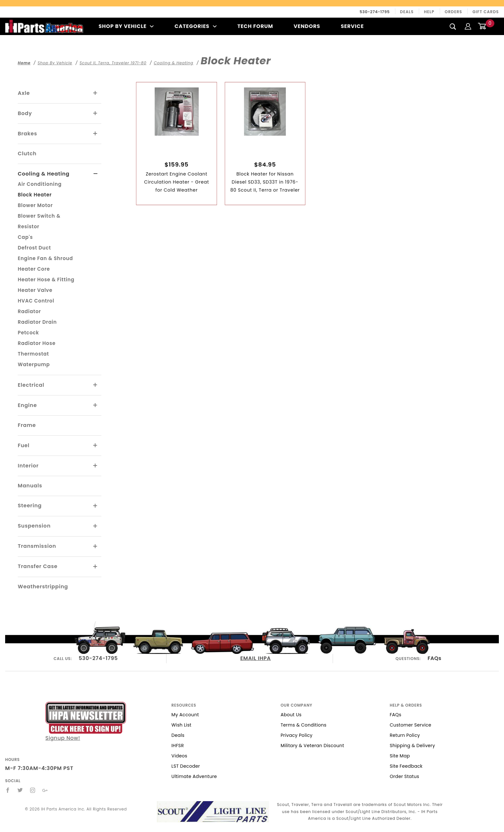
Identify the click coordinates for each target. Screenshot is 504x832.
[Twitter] (20, 790)
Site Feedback (406, 766)
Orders (454, 12)
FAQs (434, 658)
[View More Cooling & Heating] (96, 174)
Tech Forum (255, 26)
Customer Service (410, 725)
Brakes (27, 134)
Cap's (25, 237)
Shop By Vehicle (126, 26)
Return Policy (405, 735)
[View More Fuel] (95, 446)
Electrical (31, 385)
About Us (291, 715)
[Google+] (45, 790)
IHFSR (178, 746)
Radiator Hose (36, 343)
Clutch (27, 154)
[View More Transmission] (95, 547)
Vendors (307, 26)
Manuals (30, 486)
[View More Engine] (95, 405)
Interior (28, 466)
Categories (196, 26)
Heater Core (34, 269)
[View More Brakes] (95, 134)
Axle (24, 93)
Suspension (34, 526)
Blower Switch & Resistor (39, 221)
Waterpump (34, 364)
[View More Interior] (95, 466)
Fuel (24, 445)
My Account (185, 715)
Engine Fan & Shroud (45, 258)
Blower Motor (35, 205)
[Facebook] (8, 790)
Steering (30, 506)
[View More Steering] (95, 506)
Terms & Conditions (304, 725)
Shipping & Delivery (412, 746)
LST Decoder (186, 766)
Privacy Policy (297, 735)
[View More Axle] (95, 93)
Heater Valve (35, 290)
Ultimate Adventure (194, 776)
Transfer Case (38, 566)
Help (429, 12)
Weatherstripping (43, 587)
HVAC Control (36, 301)
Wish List (181, 725)
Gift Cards (486, 12)
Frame (27, 425)
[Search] (453, 26)
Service (352, 26)
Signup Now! (86, 722)
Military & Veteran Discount (312, 746)
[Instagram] (33, 790)
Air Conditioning (40, 184)
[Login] (468, 26)
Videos (179, 756)
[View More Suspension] (95, 526)
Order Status (404, 776)
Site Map (400, 756)
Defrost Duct (34, 248)
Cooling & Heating (44, 174)
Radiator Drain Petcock (37, 327)
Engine (27, 405)
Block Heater (35, 195)
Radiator (29, 311)
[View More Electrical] (95, 385)
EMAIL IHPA (256, 658)
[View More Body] (95, 113)
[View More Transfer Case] (95, 567)
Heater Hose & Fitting (46, 280)
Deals (407, 12)
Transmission (37, 546)
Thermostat (33, 354)
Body (25, 113)
